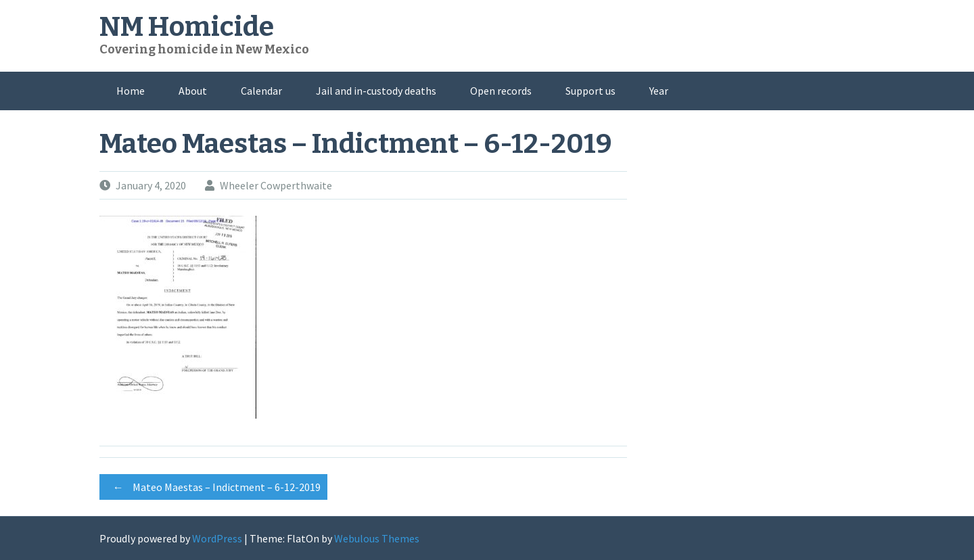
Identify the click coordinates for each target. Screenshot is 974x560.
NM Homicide (187, 27)
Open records (501, 91)
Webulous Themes (377, 538)
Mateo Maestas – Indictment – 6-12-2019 (213, 487)
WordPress (217, 538)
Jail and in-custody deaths (376, 91)
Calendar (261, 91)
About (193, 91)
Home (131, 91)
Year (659, 91)
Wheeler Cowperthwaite (276, 185)
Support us (590, 91)
